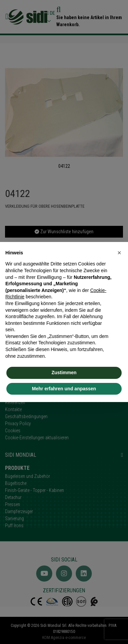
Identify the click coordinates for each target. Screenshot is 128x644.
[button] (119, 253)
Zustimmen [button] (64, 373)
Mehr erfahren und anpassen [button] (64, 389)
